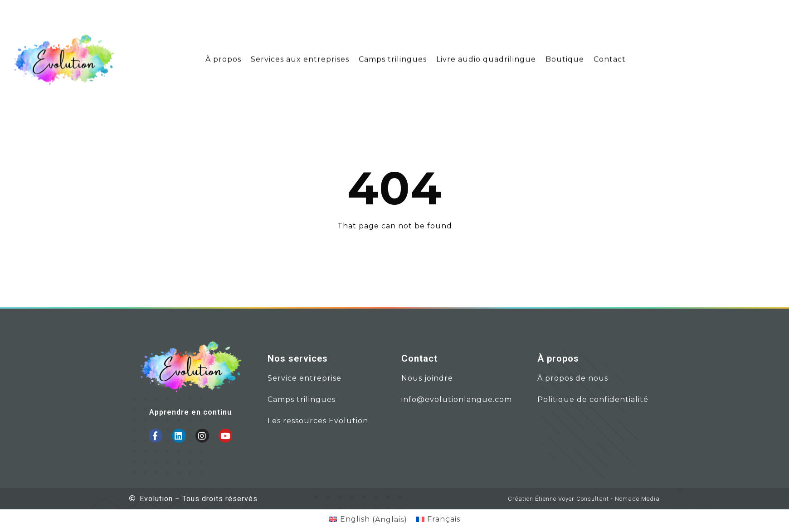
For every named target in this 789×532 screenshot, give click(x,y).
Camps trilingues (393, 56)
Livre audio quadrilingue (486, 56)
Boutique (565, 56)
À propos (223, 56)
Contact (610, 56)
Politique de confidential (588, 399)
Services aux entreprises (300, 56)
